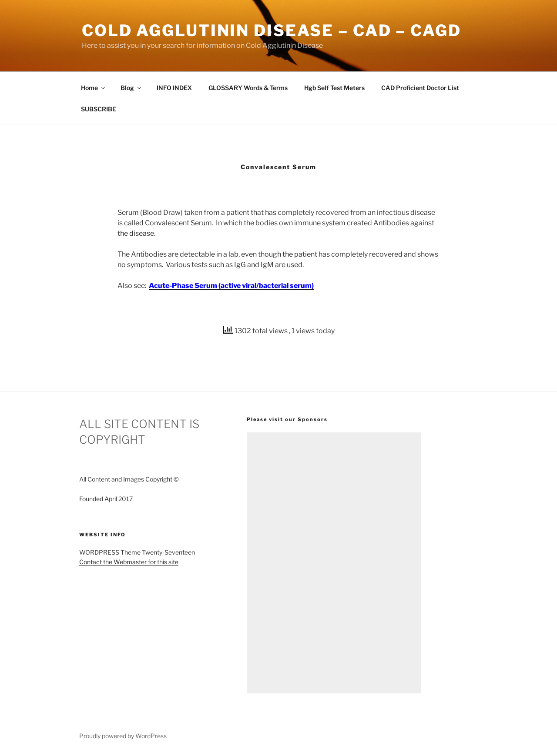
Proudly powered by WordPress (123, 736)
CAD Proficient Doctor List (420, 88)
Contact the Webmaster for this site (129, 562)
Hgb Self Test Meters (334, 88)
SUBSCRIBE (99, 109)
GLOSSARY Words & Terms (248, 88)
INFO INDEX (174, 88)
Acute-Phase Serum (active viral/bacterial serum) (231, 286)
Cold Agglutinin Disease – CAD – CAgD (272, 30)
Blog (131, 88)
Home (94, 88)
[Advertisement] (334, 563)
